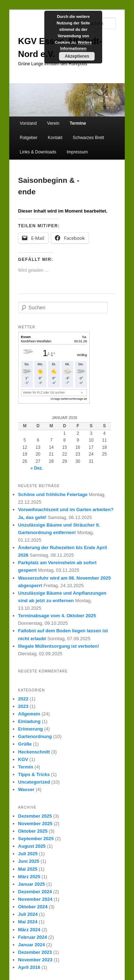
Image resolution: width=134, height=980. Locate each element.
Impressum (77, 152)
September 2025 (36, 839)
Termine (78, 123)
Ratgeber (28, 138)
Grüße (25, 744)
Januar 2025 (32, 884)
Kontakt (55, 138)
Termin (26, 767)
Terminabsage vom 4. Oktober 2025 (57, 616)
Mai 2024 (28, 922)
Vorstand (28, 123)
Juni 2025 (29, 861)
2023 (23, 706)
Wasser (26, 789)
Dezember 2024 (35, 892)
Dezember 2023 (35, 952)
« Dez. (37, 468)
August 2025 (32, 846)
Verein (53, 123)
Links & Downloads (38, 152)
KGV (23, 759)
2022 (23, 699)
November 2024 (35, 899)
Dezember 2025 (35, 816)
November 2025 (35, 824)
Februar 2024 (33, 937)
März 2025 (29, 877)
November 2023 (35, 960)
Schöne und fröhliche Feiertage (53, 494)
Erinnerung (31, 729)
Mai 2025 (28, 869)
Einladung (29, 721)
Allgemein (29, 714)
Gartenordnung (35, 736)
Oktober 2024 (33, 907)
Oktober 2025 (33, 831)
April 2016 (29, 967)
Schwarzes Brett (88, 138)
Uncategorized (34, 782)
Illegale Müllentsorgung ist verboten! (59, 646)
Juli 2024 (28, 914)
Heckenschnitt (34, 752)
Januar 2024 (32, 945)
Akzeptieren (77, 56)
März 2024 (29, 930)
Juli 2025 (28, 854)
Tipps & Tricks (34, 774)
